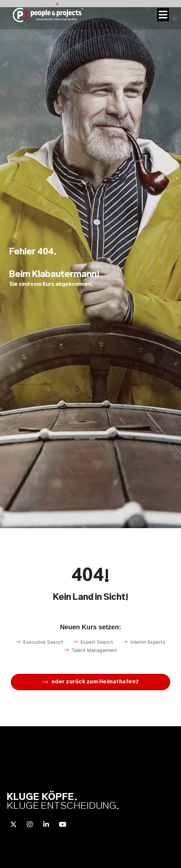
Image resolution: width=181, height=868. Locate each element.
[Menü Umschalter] (163, 15)
